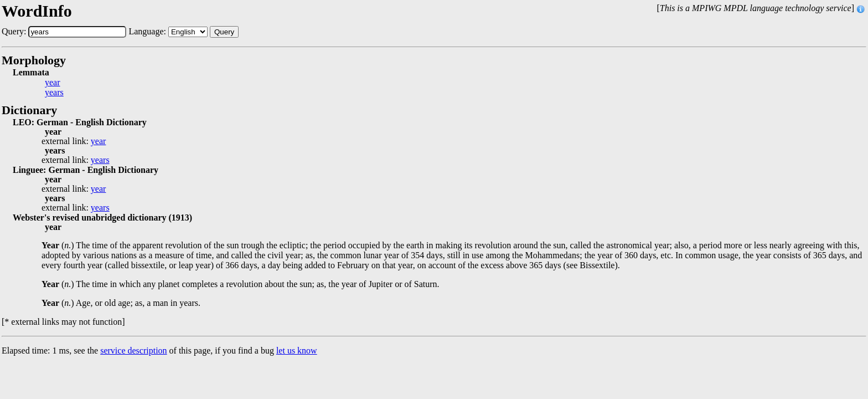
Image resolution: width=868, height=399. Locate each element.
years (54, 93)
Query (224, 32)
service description (133, 351)
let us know (297, 351)
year (53, 83)
